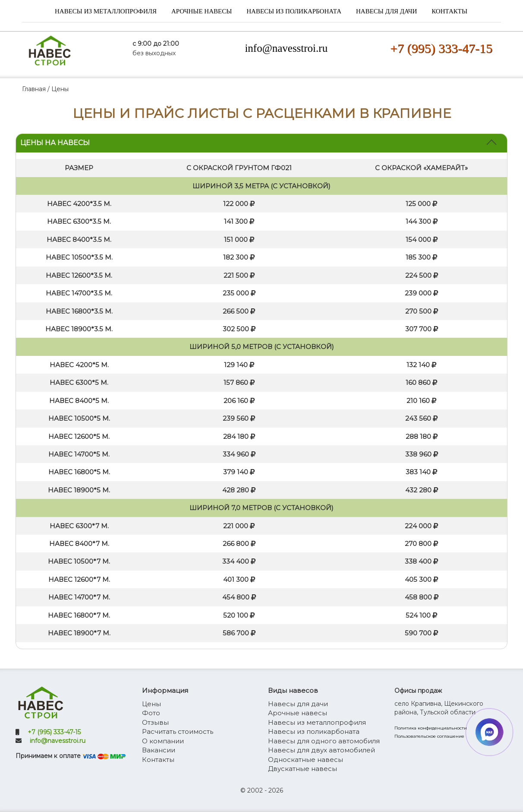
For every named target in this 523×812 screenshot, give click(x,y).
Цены (151, 704)
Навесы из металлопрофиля (106, 11)
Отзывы (155, 722)
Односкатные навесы (306, 760)
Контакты (449, 11)
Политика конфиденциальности (431, 728)
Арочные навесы (202, 11)
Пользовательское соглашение (429, 736)
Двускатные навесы (302, 769)
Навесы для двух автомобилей (321, 750)
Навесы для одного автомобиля (324, 741)
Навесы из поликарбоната (294, 11)
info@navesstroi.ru (286, 48)
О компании (163, 741)
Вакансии (159, 750)
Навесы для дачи (386, 11)
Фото (151, 713)
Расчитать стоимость (178, 731)
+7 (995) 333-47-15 (441, 48)
